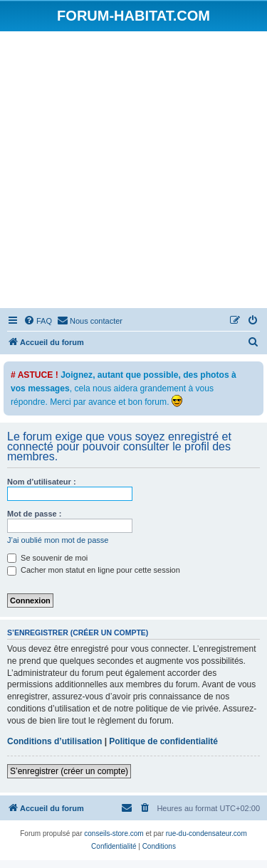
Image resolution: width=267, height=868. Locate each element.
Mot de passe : (34, 514)
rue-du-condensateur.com (206, 833)
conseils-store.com (114, 833)
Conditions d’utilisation (54, 741)
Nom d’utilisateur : (42, 482)
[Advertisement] (133, 172)
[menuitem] (38, 321)
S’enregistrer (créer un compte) (69, 771)
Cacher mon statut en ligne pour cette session (94, 570)
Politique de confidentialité (163, 741)
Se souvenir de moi (47, 558)
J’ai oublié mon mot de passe (58, 540)
